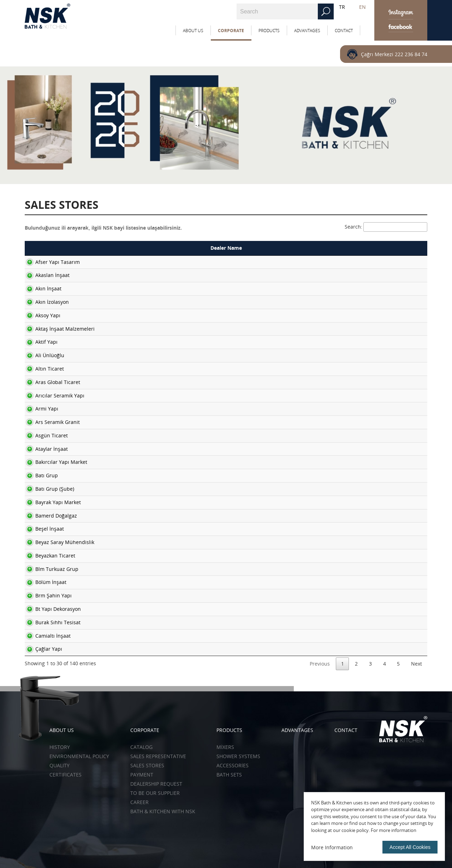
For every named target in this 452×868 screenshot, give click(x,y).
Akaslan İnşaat (45, 275)
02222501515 (368, 288)
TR (342, 7)
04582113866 (368, 275)
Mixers (225, 747)
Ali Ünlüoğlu (43, 355)
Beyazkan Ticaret (48, 556)
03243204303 (368, 449)
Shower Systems (238, 756)
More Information (332, 847)
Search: (386, 227)
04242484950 (368, 329)
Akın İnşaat (41, 288)
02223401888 (368, 649)
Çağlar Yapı (42, 649)
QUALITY (60, 765)
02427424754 (368, 395)
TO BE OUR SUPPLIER (155, 793)
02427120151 (368, 595)
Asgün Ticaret (44, 435)
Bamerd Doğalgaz (49, 516)
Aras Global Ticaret (51, 382)
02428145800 (368, 582)
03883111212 (368, 502)
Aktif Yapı (39, 342)
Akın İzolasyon (45, 302)
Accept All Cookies (410, 847)
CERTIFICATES (66, 775)
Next (417, 664)
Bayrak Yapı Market (51, 502)
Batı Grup (40, 475)
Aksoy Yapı (41, 315)
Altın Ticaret (43, 369)
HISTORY (60, 747)
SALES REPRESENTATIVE (158, 756)
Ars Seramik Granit (50, 422)
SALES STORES (147, 765)
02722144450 (368, 262)
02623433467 (368, 529)
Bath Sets (229, 775)
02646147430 (368, 462)
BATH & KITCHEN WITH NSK (163, 811)
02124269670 (368, 422)
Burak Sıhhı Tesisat (51, 622)
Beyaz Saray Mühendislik (58, 542)
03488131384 (368, 556)
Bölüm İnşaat (44, 582)
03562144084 (368, 315)
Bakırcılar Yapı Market (54, 462)
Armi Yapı (40, 409)
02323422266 (368, 475)
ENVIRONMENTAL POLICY (79, 756)
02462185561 (368, 369)
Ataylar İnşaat (44, 449)
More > (409, 262)
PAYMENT (142, 775)
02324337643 (368, 622)
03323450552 (368, 542)
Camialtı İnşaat (46, 636)
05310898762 (368, 516)
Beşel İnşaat (43, 529)
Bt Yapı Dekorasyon (51, 609)
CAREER (139, 802)
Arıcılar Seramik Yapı (53, 395)
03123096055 (368, 569)
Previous (320, 664)
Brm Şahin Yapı (46, 595)
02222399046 (368, 302)
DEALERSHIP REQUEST (156, 784)
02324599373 (368, 636)
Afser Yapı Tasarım (50, 262)
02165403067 (368, 382)
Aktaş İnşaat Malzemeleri (58, 329)
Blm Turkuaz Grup (50, 569)
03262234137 (368, 435)
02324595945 (368, 489)
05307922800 (368, 342)
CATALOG (141, 747)
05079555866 (368, 609)
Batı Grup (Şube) (48, 489)
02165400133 (368, 409)
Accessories (233, 765)
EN (362, 7)
